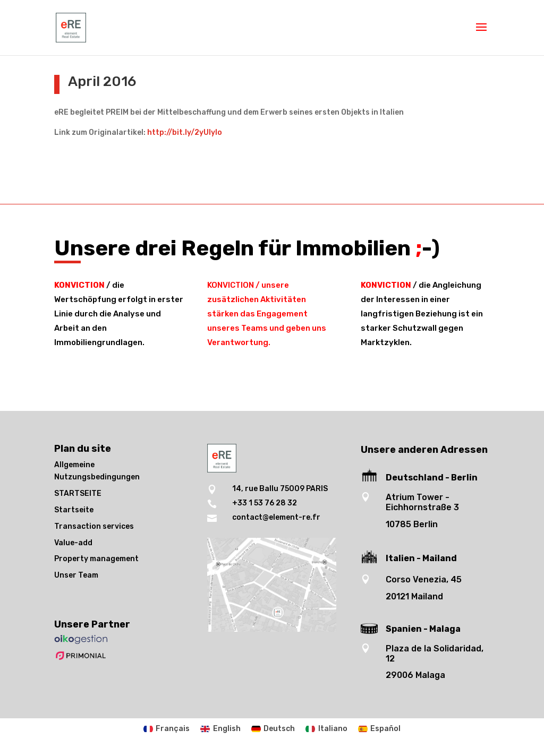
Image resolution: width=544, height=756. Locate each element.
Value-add (73, 543)
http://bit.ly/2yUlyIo (185, 132)
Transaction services (94, 526)
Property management (96, 559)
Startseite (74, 510)
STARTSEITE (78, 493)
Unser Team (76, 575)
